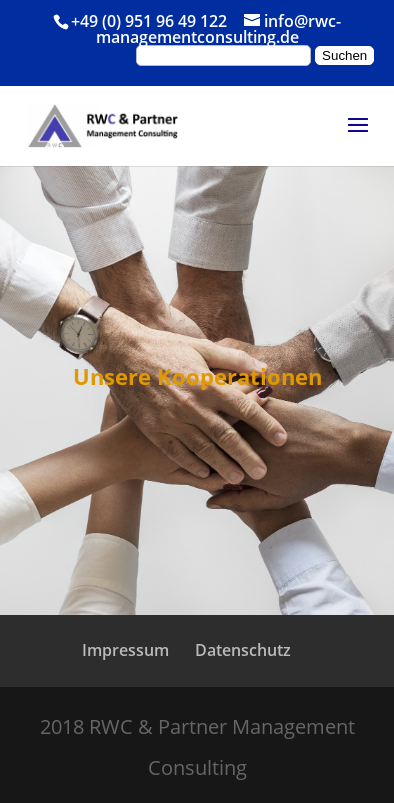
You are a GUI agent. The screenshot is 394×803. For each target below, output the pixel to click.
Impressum (125, 650)
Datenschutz (243, 650)
